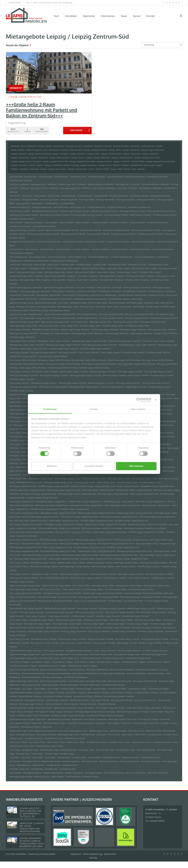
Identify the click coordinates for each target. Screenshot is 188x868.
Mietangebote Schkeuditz (35, 700)
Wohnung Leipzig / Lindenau (103, 566)
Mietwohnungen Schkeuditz (57, 700)
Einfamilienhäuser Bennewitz (21, 181)
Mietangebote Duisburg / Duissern (45, 211)
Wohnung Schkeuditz (54, 704)
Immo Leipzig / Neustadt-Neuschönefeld (25, 593)
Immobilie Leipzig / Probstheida (124, 631)
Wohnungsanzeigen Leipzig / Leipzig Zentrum (123, 505)
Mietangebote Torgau (30, 750)
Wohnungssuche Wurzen (150, 761)
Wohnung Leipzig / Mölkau (50, 589)
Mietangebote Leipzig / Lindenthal (45, 574)
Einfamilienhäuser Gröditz (158, 265)
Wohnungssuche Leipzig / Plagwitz (37, 624)
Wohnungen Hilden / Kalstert (119, 268)
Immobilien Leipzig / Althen (113, 326)
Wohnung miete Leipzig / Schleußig (155, 639)
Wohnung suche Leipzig (25, 307)
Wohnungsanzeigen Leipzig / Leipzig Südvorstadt (77, 494)
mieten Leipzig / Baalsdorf (111, 353)
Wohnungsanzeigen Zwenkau (21, 777)
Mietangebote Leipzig (78, 303)
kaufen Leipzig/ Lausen (70, 658)
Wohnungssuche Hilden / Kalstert (30, 272)
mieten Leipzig (138, 307)
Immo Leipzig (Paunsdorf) (87, 314)
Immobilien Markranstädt (90, 685)
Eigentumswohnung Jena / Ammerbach (59, 288)
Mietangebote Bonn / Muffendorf (44, 184)
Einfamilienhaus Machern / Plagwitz (53, 666)
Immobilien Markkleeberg (52, 677)
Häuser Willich (38, 758)
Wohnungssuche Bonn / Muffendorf (45, 188)
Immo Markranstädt (76, 681)
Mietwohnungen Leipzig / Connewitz (74, 372)
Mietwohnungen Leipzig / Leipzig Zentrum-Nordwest (106, 524)
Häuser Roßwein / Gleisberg (98, 693)
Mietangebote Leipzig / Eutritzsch (44, 383)
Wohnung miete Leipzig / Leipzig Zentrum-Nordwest (59, 528)
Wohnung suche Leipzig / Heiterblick (24, 437)
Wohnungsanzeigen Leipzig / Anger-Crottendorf (137, 345)
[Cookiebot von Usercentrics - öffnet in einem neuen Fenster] (138, 400)
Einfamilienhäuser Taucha (75, 738)
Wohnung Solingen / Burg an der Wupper (133, 712)
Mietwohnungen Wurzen (51, 761)
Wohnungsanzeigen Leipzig (68, 307)
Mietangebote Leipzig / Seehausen (79, 651)
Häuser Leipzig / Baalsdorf (89, 353)
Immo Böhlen (15, 200)
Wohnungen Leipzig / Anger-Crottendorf (158, 341)
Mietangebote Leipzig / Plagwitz (42, 620)
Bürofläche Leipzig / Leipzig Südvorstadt (53, 486)
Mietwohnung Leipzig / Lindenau (100, 563)
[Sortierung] (162, 45)
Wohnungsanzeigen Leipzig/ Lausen (24, 658)
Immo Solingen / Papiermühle (95, 719)
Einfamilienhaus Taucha (54, 738)
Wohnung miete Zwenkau (114, 773)
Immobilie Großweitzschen (99, 257)
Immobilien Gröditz (84, 265)
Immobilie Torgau (51, 754)
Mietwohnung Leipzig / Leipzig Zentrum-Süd (131, 540)
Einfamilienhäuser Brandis (160, 196)
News (124, 16)
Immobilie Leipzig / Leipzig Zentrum (44, 509)
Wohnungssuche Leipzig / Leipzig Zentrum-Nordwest (145, 528)
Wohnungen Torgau (87, 750)
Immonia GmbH (48, 854)
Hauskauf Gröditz (100, 265)
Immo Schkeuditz (16, 700)
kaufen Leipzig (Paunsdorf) (87, 318)
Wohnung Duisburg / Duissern (116, 215)
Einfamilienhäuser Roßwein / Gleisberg (119, 696)
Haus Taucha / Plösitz (37, 742)
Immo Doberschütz (61, 207)
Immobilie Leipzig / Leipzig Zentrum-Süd (89, 547)
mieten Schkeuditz (71, 704)
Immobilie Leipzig (152, 307)
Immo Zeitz (14, 769)
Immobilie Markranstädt (69, 685)
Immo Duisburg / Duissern (20, 211)
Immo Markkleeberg (76, 670)
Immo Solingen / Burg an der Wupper (111, 708)
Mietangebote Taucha (79, 731)
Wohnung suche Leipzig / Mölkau (129, 586)
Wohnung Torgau (23, 754)
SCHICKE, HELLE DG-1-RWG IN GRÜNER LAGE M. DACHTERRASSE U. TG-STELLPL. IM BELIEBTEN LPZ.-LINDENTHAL (30, 815)
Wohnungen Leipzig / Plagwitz (122, 620)
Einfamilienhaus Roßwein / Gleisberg (88, 696)
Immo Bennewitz (16, 177)
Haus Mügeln (27, 689)
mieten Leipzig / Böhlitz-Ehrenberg (33, 368)
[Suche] (183, 18)
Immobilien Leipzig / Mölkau (116, 589)
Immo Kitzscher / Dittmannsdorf (22, 295)
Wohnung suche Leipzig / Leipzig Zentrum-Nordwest (102, 528)
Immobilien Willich (79, 758)
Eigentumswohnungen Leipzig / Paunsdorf (26, 609)
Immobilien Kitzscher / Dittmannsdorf (163, 295)
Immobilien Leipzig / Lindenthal (22, 582)
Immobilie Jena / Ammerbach (110, 291)
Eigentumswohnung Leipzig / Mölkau (56, 586)
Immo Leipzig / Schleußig (19, 639)
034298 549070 (15, 3)
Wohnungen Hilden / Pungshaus (112, 276)
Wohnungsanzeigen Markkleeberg (112, 673)
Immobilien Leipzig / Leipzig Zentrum (74, 509)
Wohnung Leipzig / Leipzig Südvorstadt (113, 494)
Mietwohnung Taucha (118, 731)
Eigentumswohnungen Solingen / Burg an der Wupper (31, 708)
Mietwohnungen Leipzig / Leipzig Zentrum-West (96, 551)
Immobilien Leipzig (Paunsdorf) (136, 318)
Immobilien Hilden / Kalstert (150, 272)
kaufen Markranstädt (50, 685)
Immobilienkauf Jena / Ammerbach (162, 291)
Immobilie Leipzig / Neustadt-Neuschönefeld (125, 601)
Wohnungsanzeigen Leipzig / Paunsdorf (151, 612)
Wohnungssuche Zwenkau (158, 773)
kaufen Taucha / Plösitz (76, 742)
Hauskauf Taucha (16, 738)
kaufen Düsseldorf (83, 223)
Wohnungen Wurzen (89, 761)
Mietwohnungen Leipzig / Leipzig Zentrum (85, 502)
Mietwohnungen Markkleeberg (122, 670)
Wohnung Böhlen (23, 203)
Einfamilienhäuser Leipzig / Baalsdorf (53, 356)
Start (57, 16)
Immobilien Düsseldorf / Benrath (150, 234)
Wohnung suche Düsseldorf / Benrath (146, 230)
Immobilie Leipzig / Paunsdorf (82, 616)
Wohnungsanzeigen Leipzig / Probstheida (43, 631)
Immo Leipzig (63, 303)
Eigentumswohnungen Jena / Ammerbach (26, 288)
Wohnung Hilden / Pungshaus (64, 280)
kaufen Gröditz (53, 265)
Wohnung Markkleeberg (136, 673)
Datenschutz (110, 854)
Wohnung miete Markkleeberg (33, 673)
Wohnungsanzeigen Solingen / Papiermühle (60, 723)
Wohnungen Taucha (136, 731)
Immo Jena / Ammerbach (86, 288)
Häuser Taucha (114, 735)
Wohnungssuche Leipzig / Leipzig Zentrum (87, 505)
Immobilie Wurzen (53, 765)
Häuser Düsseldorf (67, 223)
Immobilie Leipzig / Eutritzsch (159, 387)
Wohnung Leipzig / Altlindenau (117, 333)
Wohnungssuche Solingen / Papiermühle (26, 723)
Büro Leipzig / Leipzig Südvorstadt (23, 486)
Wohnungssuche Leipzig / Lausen (29, 482)
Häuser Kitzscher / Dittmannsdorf (76, 295)
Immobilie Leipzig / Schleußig (150, 643)
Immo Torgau (15, 750)
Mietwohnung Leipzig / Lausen (94, 479)
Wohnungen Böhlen (87, 200)
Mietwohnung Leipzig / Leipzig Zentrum (119, 502)
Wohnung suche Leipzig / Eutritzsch (24, 387)
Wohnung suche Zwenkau (136, 773)
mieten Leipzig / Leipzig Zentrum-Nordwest (110, 532)
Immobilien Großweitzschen (122, 257)
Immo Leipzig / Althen (79, 322)
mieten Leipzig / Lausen (106, 482)
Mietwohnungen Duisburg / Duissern (75, 211)
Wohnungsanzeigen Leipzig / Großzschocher (27, 414)
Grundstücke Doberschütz (20, 207)
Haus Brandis (27, 196)
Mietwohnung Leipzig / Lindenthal (103, 574)
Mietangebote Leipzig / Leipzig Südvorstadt (157, 486)
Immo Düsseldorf (16, 223)
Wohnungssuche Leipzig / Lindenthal (54, 578)
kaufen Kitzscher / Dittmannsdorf (103, 295)
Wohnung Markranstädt (31, 685)
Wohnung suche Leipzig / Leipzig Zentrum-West (80, 555)
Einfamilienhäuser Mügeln (159, 689)
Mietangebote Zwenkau (32, 773)
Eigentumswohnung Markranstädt (53, 681)
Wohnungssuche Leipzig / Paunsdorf (120, 612)
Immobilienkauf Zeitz (67, 769)
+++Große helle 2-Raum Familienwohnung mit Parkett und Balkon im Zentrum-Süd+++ (42, 110)
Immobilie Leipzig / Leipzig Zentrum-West (96, 559)
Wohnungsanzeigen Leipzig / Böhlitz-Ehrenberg (136, 364)
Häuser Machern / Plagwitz (62, 662)
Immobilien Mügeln (84, 689)
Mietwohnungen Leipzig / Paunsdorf (141, 609)
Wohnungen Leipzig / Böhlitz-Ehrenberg (157, 360)
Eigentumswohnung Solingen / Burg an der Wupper (74, 708)
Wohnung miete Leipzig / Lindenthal (159, 574)
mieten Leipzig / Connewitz (138, 375)
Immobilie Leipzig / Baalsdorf (134, 353)
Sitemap (93, 858)
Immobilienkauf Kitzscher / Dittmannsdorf (56, 299)
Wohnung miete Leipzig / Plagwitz (148, 620)
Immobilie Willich (64, 758)
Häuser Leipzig (112, 307)
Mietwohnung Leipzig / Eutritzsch (101, 383)
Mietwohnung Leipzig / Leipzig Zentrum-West (134, 551)
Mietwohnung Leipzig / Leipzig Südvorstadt (64, 490)
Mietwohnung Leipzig (117, 303)
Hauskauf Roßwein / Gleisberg (30, 696)
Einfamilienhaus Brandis (139, 196)
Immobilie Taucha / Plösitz (97, 742)
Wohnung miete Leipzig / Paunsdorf (60, 612)
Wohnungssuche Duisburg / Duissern (55, 215)
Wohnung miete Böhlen (106, 200)
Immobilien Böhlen (67, 203)
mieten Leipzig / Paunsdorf (59, 616)
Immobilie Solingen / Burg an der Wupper (33, 716)
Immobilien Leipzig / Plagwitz (161, 624)
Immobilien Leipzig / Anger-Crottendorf (95, 349)
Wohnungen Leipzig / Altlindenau (133, 330)
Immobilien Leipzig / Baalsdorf (158, 353)
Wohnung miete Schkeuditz (122, 700)
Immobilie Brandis (68, 196)
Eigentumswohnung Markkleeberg (53, 670)
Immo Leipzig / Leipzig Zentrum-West (24, 551)
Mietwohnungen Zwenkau (54, 773)
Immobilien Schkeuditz (107, 704)
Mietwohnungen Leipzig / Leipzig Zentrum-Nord (97, 513)
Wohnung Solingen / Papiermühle (92, 723)
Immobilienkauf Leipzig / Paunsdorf (135, 616)
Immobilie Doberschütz (96, 207)
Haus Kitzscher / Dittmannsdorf (49, 295)
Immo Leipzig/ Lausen (80, 654)
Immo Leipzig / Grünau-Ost (20, 421)
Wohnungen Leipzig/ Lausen (101, 654)
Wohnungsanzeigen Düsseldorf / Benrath (43, 234)
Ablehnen (52, 466)
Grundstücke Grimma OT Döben (22, 242)
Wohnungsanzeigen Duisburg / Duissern (87, 215)
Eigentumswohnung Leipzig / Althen (55, 322)
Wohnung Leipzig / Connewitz (114, 375)
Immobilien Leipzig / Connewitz (22, 379)
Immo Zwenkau (16, 773)
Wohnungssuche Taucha (47, 735)
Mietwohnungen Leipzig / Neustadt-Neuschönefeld (103, 593)
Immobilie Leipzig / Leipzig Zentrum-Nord (97, 521)
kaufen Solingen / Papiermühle (119, 723)
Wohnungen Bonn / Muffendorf (128, 184)
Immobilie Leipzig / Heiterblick (163, 437)
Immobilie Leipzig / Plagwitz (138, 624)
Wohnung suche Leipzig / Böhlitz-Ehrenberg (63, 364)
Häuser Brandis (40, 196)
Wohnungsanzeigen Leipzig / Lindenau (75, 566)
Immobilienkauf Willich (111, 758)
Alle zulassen (136, 466)
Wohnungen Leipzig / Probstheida (116, 628)
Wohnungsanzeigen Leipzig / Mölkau (24, 589)
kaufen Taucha (127, 735)
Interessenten (108, 16)
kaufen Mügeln (53, 689)
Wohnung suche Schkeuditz (145, 700)
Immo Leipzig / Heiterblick (20, 433)
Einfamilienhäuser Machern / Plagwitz (83, 666)
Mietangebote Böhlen (30, 200)
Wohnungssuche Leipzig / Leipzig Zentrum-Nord (119, 517)
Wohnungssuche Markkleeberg (85, 673)
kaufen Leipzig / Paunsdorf (36, 616)
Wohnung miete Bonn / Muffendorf (155, 184)
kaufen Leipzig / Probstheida (99, 631)
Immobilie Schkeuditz (88, 704)
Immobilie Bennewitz (78, 177)
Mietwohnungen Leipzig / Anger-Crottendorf (89, 341)
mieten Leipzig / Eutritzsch (136, 387)
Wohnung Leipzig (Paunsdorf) (64, 318)
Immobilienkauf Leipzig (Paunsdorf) (164, 318)
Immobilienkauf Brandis (119, 196)
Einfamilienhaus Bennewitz (157, 177)
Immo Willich (15, 758)
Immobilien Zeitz (51, 769)
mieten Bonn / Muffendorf (127, 188)
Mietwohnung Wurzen (71, 761)
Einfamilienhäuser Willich (151, 758)
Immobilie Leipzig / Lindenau (148, 566)
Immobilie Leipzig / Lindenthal (163, 578)
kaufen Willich (50, 758)
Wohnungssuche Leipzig (46, 307)
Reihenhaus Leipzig (151, 303)
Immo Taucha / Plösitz (18, 742)
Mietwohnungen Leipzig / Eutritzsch (72, 383)
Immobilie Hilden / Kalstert (127, 272)
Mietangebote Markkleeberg (97, 670)
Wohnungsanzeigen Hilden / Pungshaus (35, 280)
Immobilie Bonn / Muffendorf (150, 188)
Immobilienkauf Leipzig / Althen (137, 326)
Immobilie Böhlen (51, 203)
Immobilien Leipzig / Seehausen (155, 651)
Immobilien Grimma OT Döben (143, 242)
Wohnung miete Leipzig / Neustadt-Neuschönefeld (57, 597)
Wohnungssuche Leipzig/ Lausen (154, 654)
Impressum (76, 854)
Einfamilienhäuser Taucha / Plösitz (50, 746)
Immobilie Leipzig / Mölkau (93, 589)
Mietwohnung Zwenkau (74, 773)
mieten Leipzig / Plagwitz (116, 624)
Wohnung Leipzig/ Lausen (50, 658)
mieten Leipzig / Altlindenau (141, 333)
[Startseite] (26, 16)
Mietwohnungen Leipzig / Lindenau (72, 563)
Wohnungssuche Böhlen (146, 200)
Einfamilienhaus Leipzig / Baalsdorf (23, 356)
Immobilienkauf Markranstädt (113, 685)
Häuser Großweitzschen (57, 257)
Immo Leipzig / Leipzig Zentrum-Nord (24, 513)
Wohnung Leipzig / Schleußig (103, 643)
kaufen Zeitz (25, 769)
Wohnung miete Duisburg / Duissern (161, 211)
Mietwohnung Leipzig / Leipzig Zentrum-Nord (135, 513)
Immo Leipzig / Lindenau (19, 563)
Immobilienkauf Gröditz (117, 265)
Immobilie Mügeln (68, 689)
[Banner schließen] (156, 400)
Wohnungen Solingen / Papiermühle (123, 719)
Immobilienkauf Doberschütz (139, 207)
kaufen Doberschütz (78, 207)
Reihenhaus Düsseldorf (34, 223)
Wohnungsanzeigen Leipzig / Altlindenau (87, 333)
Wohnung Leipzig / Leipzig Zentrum (156, 505)
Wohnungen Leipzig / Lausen (119, 479)
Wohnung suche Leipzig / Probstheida (146, 628)
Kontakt (151, 16)
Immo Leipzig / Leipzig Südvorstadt (125, 486)
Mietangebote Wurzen (31, 761)
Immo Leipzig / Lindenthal (20, 574)
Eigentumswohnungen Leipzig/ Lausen (25, 654)
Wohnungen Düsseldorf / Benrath (116, 230)
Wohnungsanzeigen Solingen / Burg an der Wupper (95, 712)
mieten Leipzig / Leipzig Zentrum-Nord (64, 521)
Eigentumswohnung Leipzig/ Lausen (56, 654)
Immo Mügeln (15, 689)
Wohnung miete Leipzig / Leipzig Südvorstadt (134, 490)
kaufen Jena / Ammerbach (87, 291)
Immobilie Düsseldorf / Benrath (123, 234)
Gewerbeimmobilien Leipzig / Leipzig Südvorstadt (90, 486)
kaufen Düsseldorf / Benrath (98, 234)
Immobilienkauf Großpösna (140, 249)
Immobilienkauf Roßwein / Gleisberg (57, 696)
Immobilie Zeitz (37, 769)
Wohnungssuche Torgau (146, 750)
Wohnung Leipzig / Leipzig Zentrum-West (31, 559)
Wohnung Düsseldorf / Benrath (73, 234)
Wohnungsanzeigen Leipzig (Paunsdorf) (35, 318)
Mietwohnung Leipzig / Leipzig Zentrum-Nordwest (148, 524)
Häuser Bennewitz (46, 177)
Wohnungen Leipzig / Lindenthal (131, 574)
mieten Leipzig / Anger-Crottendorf (34, 349)
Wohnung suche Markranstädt (119, 681)
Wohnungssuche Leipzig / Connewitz (54, 375)
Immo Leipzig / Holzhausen (20, 459)
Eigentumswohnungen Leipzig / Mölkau (25, 586)
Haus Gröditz (27, 265)
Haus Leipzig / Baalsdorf (67, 353)
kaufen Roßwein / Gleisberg (122, 693)
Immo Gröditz (15, 265)
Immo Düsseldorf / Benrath (91, 230)
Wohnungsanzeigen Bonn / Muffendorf (76, 188)
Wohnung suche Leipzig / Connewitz (24, 375)
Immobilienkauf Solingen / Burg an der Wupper (105, 716)
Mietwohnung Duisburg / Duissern (105, 211)
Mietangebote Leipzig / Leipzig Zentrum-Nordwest (64, 524)
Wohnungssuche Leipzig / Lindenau (44, 566)
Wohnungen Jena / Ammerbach (109, 288)
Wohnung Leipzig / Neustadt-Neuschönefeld (55, 601)
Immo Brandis (15, 196)
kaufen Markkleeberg (155, 673)
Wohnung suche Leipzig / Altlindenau (24, 333)
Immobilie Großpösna (81, 249)
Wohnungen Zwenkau (94, 773)
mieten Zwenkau (58, 777)
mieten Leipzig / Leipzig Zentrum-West (64, 559)
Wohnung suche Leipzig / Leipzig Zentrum (52, 505)
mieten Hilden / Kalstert (106, 272)
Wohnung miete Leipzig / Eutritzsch (156, 383)
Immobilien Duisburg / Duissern (22, 219)
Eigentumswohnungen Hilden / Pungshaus (26, 276)
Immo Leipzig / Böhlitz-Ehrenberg (23, 360)
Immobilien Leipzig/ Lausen (113, 658)
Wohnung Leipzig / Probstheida (74, 631)
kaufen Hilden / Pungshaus (88, 280)
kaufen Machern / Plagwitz (85, 662)
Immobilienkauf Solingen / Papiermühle (36, 727)
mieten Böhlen (37, 203)
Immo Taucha (64, 731)
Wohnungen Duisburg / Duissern (132, 211)
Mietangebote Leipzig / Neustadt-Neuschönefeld (62, 593)
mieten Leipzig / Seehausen (105, 651)
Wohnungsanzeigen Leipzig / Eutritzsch (84, 387)
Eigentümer (89, 16)
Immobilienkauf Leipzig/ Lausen (138, 658)
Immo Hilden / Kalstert (18, 268)
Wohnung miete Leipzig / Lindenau (154, 563)
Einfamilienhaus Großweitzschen (36, 261)
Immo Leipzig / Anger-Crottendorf (23, 341)
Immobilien (71, 16)
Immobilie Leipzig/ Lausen (91, 658)
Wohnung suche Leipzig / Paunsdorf (89, 612)
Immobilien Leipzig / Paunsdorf (108, 616)
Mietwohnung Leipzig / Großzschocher (25, 410)
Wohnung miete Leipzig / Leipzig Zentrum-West (41, 555)
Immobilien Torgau (67, 754)
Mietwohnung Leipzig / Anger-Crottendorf (125, 341)
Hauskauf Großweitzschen (145, 257)
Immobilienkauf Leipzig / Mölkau (141, 589)
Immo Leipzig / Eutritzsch (19, 383)
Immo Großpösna (17, 249)
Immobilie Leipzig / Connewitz (162, 375)
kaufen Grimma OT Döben (95, 242)
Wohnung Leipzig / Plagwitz (94, 624)
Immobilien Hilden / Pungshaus (137, 280)
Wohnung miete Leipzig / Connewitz (159, 372)
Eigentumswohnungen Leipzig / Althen (25, 322)
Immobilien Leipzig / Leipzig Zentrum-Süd (123, 547)
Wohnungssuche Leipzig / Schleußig (44, 643)
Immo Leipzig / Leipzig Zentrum (22, 502)
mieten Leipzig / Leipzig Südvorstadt (144, 494)
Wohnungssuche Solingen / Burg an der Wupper (54, 712)
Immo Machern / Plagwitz (20, 662)
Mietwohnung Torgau (69, 750)
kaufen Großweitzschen (77, 257)
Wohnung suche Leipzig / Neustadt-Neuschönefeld (99, 597)
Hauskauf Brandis (101, 196)
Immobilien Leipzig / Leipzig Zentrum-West (131, 559)
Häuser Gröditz (40, 265)
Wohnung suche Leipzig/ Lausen (127, 654)
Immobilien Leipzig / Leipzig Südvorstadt (42, 498)
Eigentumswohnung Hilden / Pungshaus (60, 276)
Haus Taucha (101, 735)
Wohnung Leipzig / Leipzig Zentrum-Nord (31, 521)
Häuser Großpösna (48, 249)
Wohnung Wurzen (24, 765)
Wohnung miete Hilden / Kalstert (144, 268)
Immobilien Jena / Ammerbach (135, 291)
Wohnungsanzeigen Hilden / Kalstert (59, 272)
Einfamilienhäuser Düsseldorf (44, 226)
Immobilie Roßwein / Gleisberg (146, 693)
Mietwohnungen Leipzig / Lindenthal (74, 574)
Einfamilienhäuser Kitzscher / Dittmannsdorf (126, 299)
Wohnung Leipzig (87, 307)
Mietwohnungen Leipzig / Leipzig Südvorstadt (27, 490)
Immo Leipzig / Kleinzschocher (22, 467)
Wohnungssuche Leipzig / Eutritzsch (53, 387)
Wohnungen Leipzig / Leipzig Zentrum (151, 502)
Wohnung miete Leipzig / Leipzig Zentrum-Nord (41, 517)
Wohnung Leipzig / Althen (49, 326)
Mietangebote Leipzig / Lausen (41, 479)
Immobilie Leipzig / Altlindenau (166, 333)
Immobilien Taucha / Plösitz (119, 742)
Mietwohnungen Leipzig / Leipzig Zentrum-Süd (94, 540)
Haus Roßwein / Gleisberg (76, 693)
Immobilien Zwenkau (91, 777)
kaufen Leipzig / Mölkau (72, 589)
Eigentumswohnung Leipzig (45, 303)
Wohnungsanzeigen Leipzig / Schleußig (75, 643)
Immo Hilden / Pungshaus (88, 276)
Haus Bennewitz (31, 177)
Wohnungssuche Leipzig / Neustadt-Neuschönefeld (140, 597)
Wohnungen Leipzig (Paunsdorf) (111, 314)
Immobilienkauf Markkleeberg (75, 677)
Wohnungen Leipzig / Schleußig (127, 639)
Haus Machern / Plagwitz (41, 662)
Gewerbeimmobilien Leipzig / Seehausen (26, 651)
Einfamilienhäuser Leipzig (59, 310)
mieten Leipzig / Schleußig (127, 643)
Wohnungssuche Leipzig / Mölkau (157, 586)
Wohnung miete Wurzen (108, 761)
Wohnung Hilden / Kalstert (85, 272)
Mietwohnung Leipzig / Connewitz (103, 372)
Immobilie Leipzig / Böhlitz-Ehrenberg (62, 368)
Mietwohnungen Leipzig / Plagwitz (69, 620)
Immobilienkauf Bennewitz (135, 177)
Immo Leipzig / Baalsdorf (19, 353)
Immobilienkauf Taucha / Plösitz (166, 742)
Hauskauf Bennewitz (115, 177)
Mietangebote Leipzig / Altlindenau (46, 330)
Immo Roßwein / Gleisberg (54, 693)
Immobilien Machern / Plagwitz (133, 662)
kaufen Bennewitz (61, 177)
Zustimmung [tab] (50, 409)
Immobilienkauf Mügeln (117, 689)
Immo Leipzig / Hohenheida (20, 444)
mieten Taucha (140, 735)
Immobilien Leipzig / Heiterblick (22, 440)
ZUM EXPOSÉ (76, 131)
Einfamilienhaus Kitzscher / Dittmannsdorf (90, 299)
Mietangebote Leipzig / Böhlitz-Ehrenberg (54, 360)
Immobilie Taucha (155, 735)
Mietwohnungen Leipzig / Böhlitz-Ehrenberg (89, 360)
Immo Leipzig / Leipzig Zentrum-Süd (24, 540)
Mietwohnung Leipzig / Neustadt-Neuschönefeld (143, 593)
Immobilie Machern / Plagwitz (108, 662)
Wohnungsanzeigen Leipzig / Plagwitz (67, 624)
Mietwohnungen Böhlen (50, 200)
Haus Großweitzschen (38, 257)
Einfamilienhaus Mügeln (138, 689)
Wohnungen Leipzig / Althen (101, 322)
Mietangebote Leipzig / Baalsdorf (43, 353)
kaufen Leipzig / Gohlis (163, 398)
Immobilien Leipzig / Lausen (150, 482)
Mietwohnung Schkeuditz (79, 700)
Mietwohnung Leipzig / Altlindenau (105, 330)
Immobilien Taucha (171, 735)
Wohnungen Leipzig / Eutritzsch (128, 383)
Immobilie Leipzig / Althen (90, 326)
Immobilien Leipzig (168, 307)
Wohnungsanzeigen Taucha (69, 735)
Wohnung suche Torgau (125, 750)
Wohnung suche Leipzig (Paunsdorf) (139, 314)
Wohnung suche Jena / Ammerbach (137, 288)
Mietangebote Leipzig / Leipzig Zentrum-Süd (57, 540)
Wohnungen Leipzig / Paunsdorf (31, 612)
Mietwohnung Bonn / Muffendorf (101, 184)
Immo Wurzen (15, 761)
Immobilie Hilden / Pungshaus (112, 280)
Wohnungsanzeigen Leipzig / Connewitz (86, 375)
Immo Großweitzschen (18, 257)
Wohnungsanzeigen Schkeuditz (31, 704)
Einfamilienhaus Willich (130, 758)
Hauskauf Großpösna (119, 249)
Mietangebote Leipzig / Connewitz (45, 372)
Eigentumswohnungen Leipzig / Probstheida (27, 628)
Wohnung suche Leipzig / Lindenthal (24, 578)
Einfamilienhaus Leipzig (38, 310)
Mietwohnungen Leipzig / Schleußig (72, 639)
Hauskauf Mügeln (100, 689)
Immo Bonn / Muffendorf (19, 184)
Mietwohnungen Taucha (99, 731)
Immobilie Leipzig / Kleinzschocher (36, 475)
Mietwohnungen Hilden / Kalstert (67, 268)
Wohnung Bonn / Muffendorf (104, 188)
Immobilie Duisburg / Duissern (165, 215)
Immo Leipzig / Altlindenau (20, 330)
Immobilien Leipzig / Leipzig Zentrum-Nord (131, 521)
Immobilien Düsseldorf (119, 223)
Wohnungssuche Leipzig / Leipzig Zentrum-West (119, 555)
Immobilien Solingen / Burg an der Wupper (68, 716)
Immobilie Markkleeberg (31, 677)
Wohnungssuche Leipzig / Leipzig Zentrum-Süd (116, 544)
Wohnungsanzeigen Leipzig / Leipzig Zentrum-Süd (156, 544)
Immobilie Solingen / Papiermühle (146, 723)
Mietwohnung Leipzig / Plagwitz (96, 620)
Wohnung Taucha (88, 735)
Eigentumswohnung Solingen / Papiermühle (65, 719)
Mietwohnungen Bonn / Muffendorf (72, 184)
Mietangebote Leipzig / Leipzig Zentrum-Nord (58, 513)
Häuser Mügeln (40, 689)
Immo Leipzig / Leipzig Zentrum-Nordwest (26, 524)
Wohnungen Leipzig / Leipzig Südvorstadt (98, 490)
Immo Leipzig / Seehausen (54, 651)
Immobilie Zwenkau (73, 777)
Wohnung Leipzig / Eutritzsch (113, 387)
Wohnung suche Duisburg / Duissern (24, 215)
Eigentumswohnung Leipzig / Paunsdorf (60, 609)
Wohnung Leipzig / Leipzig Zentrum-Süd (25, 547)
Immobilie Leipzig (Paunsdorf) (111, 318)
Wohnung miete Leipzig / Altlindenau (162, 330)
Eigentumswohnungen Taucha (22, 731)
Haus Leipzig (100, 307)
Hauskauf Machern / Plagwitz (158, 662)
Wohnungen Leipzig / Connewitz (130, 372)
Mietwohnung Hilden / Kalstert (94, 268)
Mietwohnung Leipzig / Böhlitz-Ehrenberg (124, 360)
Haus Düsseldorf (51, 223)
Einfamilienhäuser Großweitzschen (64, 261)
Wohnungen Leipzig (134, 303)
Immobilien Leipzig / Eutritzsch (22, 391)
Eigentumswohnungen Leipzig (21, 303)
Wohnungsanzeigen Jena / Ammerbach (36, 291)
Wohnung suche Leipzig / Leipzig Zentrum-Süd (77, 544)
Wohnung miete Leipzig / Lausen (144, 479)
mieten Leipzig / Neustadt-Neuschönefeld (90, 601)
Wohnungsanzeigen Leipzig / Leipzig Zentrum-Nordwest (32, 532)
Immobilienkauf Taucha (34, 738)
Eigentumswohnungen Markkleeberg (24, 670)
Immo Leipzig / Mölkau (81, 586)
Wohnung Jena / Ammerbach (64, 291)
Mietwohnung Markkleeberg (146, 670)
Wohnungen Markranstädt (96, 681)
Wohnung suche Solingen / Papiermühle (154, 719)
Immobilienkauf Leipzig (19, 310)
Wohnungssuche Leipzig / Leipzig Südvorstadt (38, 494)
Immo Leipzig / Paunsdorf (87, 609)
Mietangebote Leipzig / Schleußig (44, 639)
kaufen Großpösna (64, 249)
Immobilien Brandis (85, 196)
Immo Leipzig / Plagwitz (19, 620)
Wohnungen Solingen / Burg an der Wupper (144, 708)
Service (137, 16)
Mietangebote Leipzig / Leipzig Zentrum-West (58, 551)
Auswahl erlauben (94, 466)
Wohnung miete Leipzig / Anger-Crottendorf (27, 345)
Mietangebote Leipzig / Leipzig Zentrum (51, 502)
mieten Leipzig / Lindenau (126, 566)
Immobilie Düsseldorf (100, 223)
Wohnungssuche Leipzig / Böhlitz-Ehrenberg (99, 364)
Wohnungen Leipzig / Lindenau (126, 563)
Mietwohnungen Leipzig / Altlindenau (75, 330)
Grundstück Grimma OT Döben (49, 242)
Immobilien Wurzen (70, 765)
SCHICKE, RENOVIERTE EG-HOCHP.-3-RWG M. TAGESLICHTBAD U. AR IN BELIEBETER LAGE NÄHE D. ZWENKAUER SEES (32, 844)
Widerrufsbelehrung (93, 854)
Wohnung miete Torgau (105, 750)
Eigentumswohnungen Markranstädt (24, 681)
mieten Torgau (37, 754)
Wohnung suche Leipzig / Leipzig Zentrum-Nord (80, 517)
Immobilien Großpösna (100, 249)
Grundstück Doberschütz (42, 207)
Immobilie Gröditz (68, 265)
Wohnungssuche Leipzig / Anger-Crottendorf (100, 345)
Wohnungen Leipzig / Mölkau (103, 586)
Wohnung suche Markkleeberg (59, 673)
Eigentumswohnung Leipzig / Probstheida (62, 628)
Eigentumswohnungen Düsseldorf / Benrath (27, 230)
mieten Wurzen (38, 765)
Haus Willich (26, 758)
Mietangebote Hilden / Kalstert (41, 268)
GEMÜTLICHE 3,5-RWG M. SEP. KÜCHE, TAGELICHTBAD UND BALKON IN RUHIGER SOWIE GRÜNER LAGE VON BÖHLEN (32, 830)
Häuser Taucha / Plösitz (56, 742)
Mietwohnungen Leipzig (98, 303)
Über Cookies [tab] (138, 409)
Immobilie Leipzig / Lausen (127, 482)
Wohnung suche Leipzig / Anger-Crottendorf (63, 345)
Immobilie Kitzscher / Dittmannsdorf (132, 295)
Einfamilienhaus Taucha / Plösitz (22, 746)
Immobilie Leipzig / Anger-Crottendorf (64, 349)
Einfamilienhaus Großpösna (163, 249)
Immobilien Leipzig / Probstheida (151, 631)
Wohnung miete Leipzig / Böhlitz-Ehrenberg (27, 364)
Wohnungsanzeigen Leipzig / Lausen (59, 482)
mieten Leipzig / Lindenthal (139, 578)
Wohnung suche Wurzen (129, 761)
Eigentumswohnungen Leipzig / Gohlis (25, 395)
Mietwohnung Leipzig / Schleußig (100, 639)
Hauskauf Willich (94, 758)
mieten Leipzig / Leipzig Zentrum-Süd (57, 547)
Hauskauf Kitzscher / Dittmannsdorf (24, 299)
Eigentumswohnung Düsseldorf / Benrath (62, 230)
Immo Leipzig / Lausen (18, 479)
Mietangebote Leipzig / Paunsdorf (112, 609)
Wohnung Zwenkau (42, 777)
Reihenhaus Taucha (153, 731)
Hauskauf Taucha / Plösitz (142, 742)
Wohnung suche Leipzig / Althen (126, 322)
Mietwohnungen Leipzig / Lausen (67, 479)
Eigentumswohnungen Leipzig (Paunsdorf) (26, 314)
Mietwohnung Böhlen (69, 200)
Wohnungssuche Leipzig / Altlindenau (55, 333)
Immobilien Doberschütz (117, 207)
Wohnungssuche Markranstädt (145, 681)
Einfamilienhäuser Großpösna (21, 253)
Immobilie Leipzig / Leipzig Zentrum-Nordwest (146, 532)
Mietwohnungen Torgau (49, 750)
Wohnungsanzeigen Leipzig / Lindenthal (86, 578)
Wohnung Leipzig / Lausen (85, 482)
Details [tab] (94, 409)
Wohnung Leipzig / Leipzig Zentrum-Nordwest (73, 532)
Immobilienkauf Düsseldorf (158, 223)
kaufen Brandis (54, 196)
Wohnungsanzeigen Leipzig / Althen (24, 326)
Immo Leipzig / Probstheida (91, 628)
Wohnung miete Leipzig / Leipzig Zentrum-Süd (39, 544)
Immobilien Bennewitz (97, 177)
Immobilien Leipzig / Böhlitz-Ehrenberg (94, 368)
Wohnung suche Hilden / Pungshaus (141, 276)
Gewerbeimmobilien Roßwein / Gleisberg (26, 693)
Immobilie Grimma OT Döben (118, 242)
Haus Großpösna (32, 249)
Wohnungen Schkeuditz (100, 700)
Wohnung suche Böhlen (126, 200)
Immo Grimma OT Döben (73, 242)
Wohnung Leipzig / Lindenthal (115, 578)
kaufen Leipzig (125, 307)
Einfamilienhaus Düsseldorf (20, 226)
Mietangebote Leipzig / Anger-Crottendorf (54, 341)
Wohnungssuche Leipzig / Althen (153, 322)
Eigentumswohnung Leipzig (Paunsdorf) (60, 314)
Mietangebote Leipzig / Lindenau (43, 563)
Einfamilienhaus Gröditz (137, 265)
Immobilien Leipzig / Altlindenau (22, 337)
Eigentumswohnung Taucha (46, 731)
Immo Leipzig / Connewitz (20, 372)
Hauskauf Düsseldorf (137, 223)
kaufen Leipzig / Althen (70, 326)
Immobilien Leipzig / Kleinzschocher (65, 475)
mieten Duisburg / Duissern (140, 215)
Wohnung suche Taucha (26, 735)
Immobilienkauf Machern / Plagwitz (23, 666)
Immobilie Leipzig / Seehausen (129, 651)
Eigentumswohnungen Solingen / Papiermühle (28, 719)
